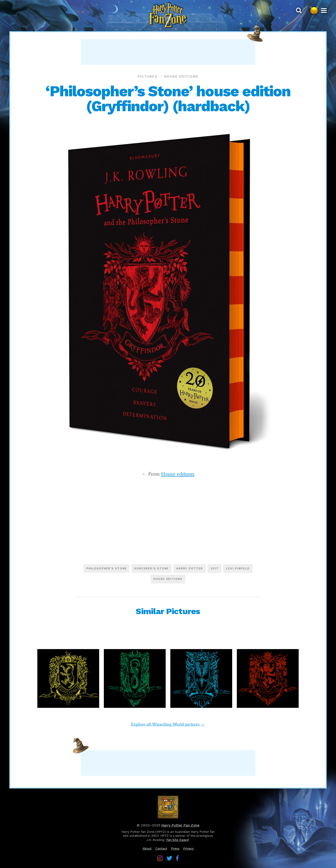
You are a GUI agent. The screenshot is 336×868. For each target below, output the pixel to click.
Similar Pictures (168, 611)
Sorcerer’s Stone (151, 568)
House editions (181, 76)
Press (175, 849)
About (147, 849)
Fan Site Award (177, 840)
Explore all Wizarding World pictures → (168, 724)
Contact (161, 849)
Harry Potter (190, 568)
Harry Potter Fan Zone (180, 825)
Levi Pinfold (238, 568)
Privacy (188, 849)
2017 (215, 568)
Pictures (147, 76)
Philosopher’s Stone (107, 568)
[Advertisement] (168, 52)
